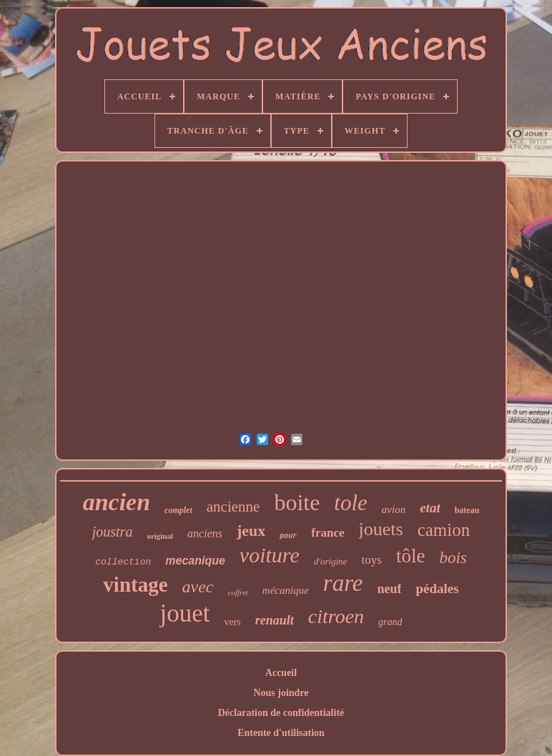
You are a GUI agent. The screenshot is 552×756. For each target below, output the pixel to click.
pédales (437, 588)
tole (351, 503)
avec (198, 587)
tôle (411, 556)
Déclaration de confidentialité (281, 713)
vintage (135, 585)
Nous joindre (281, 693)
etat (430, 508)
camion (444, 530)
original (160, 536)
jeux (251, 531)
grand (390, 622)
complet (178, 510)
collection (123, 562)
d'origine (331, 561)
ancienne (233, 507)
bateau (467, 510)
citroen (336, 616)
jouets (381, 529)
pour (288, 536)
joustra (113, 532)
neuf (389, 589)
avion (394, 509)
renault (275, 620)
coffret (238, 592)
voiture (270, 555)
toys (372, 560)
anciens (205, 533)
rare (343, 583)
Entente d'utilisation (281, 733)
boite (297, 502)
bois (453, 558)
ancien (117, 502)
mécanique (286, 590)
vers (232, 622)
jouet (184, 613)
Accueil (281, 673)
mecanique (195, 561)
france (327, 533)
